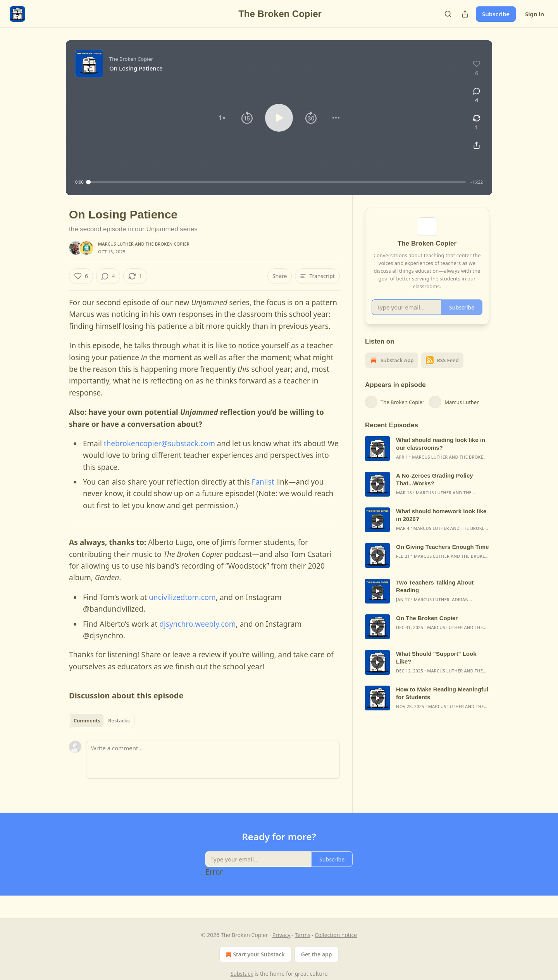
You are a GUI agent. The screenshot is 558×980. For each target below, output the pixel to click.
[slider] (277, 182)
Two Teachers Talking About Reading (435, 596)
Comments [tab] (87, 720)
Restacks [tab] (119, 720)
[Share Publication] (465, 14)
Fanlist (263, 482)
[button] (222, 118)
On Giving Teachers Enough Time (443, 557)
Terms (303, 935)
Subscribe (496, 14)
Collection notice (336, 935)
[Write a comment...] (213, 760)
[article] (427, 459)
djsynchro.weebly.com (197, 624)
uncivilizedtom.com (182, 597)
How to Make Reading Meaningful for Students (442, 703)
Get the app (317, 954)
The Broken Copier (168, 244)
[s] (377, 459)
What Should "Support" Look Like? (436, 668)
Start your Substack (254, 954)
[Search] (448, 14)
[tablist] (102, 720)
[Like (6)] (81, 276)
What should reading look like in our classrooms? (441, 454)
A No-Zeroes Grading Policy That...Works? (435, 489)
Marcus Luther (116, 244)
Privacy (282, 935)
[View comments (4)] (477, 96)
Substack (242, 974)
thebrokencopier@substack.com (159, 444)
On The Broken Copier (427, 628)
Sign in (535, 14)
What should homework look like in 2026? (441, 525)
